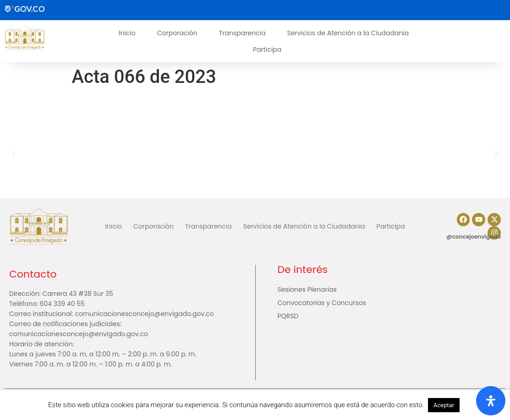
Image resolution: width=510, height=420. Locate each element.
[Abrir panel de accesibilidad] (491, 401)
